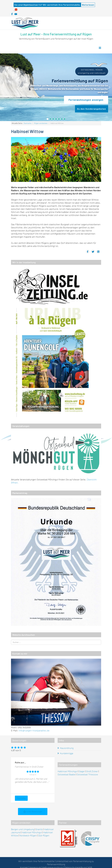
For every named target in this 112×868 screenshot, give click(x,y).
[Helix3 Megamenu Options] (100, 48)
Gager (82, 771)
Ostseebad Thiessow (87, 774)
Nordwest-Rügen (28, 835)
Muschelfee (21, 798)
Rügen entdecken (41, 123)
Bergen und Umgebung (23, 829)
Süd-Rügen (44, 835)
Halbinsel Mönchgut (68, 771)
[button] (3, 87)
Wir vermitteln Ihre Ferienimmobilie (36, 861)
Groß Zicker (92, 771)
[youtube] (16, 14)
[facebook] (12, 14)
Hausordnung (67, 748)
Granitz (39, 829)
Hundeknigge (67, 753)
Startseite (27, 123)
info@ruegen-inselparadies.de (34, 730)
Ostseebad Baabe (66, 774)
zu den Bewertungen (33, 812)
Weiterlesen (88, 5)
